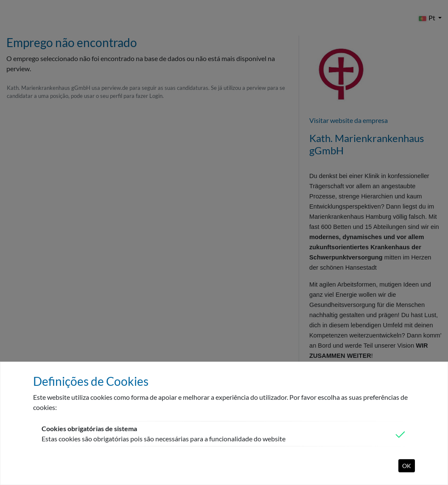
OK (407, 466)
